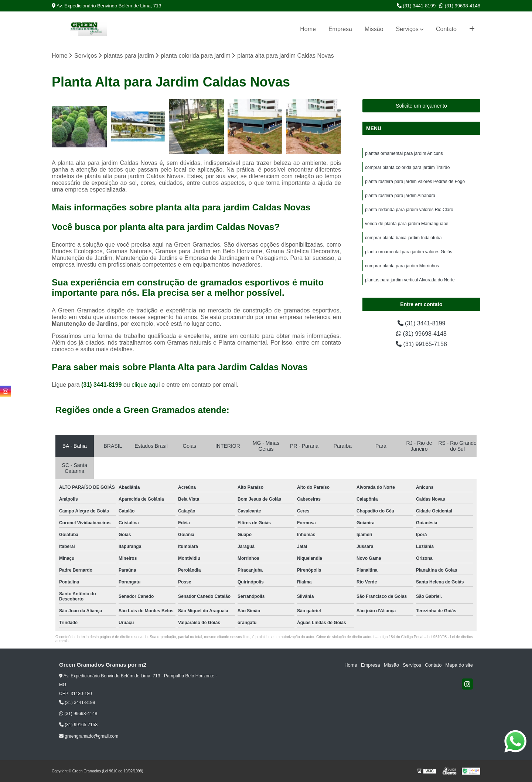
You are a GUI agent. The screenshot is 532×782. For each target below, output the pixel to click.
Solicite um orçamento (421, 106)
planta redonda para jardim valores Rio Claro (409, 210)
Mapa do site (459, 665)
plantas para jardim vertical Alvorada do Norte (410, 280)
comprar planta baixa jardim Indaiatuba (403, 238)
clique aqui (146, 385)
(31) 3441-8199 (416, 6)
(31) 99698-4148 (460, 6)
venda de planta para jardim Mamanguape (407, 224)
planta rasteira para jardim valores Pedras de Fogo (415, 182)
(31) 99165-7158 (421, 344)
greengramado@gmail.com (89, 736)
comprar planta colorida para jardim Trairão (407, 167)
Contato (446, 29)
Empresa (340, 29)
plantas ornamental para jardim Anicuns (404, 153)
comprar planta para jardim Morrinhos (402, 266)
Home (308, 29)
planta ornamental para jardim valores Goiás (409, 252)
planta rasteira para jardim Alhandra (400, 196)
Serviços (407, 29)
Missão (374, 29)
